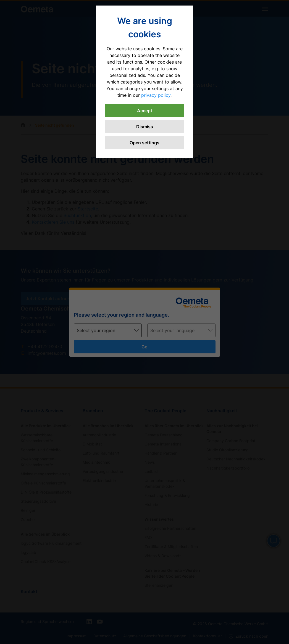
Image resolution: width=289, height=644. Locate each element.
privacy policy (156, 95)
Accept (145, 111)
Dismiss (145, 127)
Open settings (144, 143)
